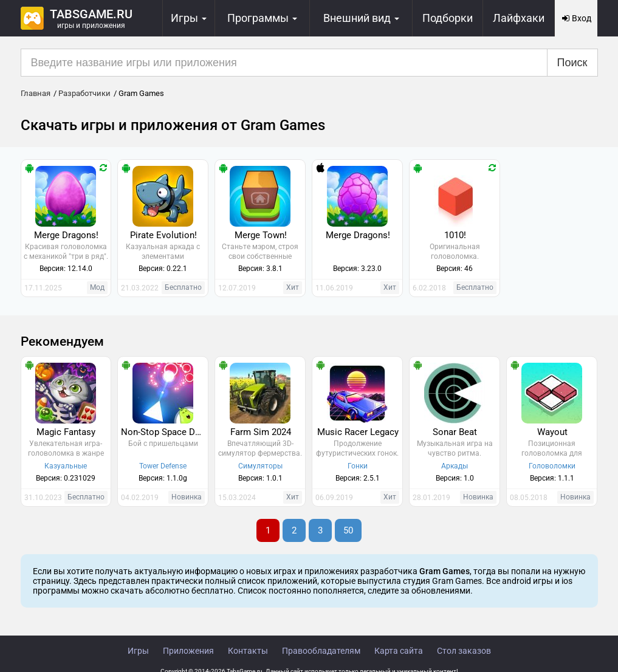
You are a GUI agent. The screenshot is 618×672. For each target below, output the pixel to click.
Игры (138, 651)
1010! (455, 235)
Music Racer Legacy (358, 432)
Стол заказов (464, 651)
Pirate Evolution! (163, 235)
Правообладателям (321, 651)
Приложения (188, 651)
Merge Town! (261, 235)
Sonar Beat (455, 432)
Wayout (552, 432)
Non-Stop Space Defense (164, 432)
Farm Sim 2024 (261, 432)
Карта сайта (399, 651)
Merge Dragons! (66, 235)
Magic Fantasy (66, 432)
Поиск (572, 63)
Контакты (248, 651)
